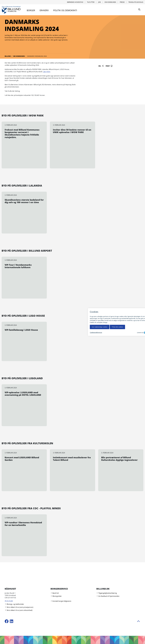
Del (101, 66)
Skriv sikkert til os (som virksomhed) (19, 610)
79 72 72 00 (9, 601)
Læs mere (47, 72)
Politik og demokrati (65, 10)
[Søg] (139, 10)
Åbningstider (56, 596)
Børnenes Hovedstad (75, 2)
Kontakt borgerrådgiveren (61, 601)
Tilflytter (91, 2)
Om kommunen (110, 2)
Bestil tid (55, 593)
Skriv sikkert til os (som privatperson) (19, 607)
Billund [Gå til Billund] (8, 56)
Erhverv (44, 10)
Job (99, 2)
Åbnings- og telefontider (14, 604)
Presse (122, 2)
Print (109, 66)
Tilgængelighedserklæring (107, 593)
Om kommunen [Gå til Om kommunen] (19, 56)
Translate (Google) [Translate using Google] (136, 2)
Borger (31, 10)
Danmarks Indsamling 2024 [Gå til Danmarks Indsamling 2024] (37, 56)
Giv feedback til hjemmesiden (108, 596)
